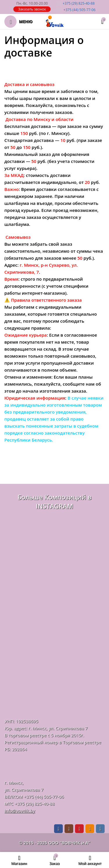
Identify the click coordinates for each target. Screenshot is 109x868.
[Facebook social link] (58, 829)
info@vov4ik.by (20, 811)
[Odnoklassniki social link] (90, 829)
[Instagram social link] (69, 829)
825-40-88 (75, 3)
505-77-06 (75, 10)
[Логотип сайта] (55, 21)
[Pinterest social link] (79, 829)
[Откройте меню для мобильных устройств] (18, 22)
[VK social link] (100, 829)
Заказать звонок (32, 9)
